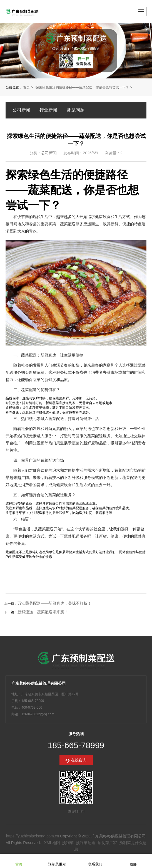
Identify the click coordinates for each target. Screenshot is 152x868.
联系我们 (95, 861)
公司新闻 (21, 110)
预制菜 (68, 843)
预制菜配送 (86, 843)
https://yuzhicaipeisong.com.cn (33, 836)
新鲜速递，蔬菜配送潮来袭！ (43, 612)
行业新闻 (48, 110)
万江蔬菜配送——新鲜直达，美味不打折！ (54, 603)
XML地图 (52, 843)
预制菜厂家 (107, 843)
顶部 (133, 861)
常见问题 (76, 110)
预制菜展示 (57, 861)
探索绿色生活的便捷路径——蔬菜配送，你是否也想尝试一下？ (82, 87)
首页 (26, 87)
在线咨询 (79, 760)
